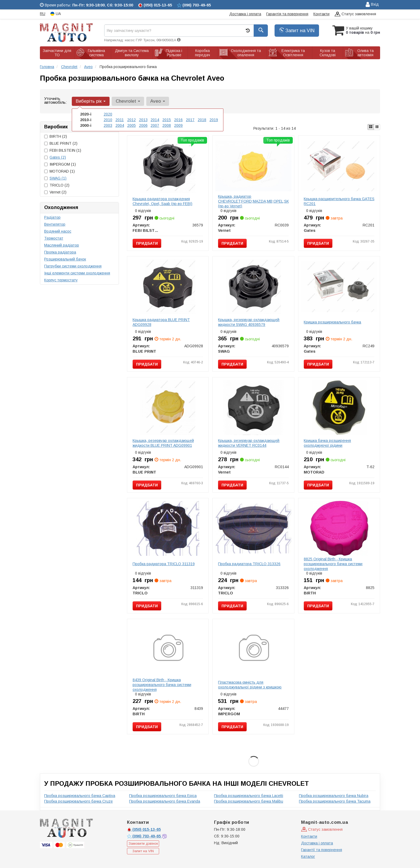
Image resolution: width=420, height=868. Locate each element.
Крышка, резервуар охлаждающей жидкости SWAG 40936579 (249, 322)
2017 (190, 120)
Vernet (55, 192)
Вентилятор (55, 224)
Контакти (321, 14)
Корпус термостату (61, 280)
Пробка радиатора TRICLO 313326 (249, 564)
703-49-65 (144, 836)
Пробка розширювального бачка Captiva (80, 796)
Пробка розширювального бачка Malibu (249, 801)
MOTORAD (59, 171)
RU (43, 14)
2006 (143, 125)
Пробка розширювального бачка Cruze (78, 801)
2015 (167, 120)
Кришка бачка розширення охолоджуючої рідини (327, 443)
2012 (132, 120)
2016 (178, 120)
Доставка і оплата (245, 14)
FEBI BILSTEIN (63, 150)
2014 (155, 120)
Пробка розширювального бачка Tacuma (335, 801)
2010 (108, 120)
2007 (155, 125)
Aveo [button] (158, 101)
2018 (202, 120)
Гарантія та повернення (287, 14)
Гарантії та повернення (322, 850)
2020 (108, 114)
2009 (178, 125)
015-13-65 (144, 829)
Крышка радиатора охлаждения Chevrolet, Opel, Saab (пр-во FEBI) (162, 201)
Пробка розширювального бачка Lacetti (249, 796)
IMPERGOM (60, 164)
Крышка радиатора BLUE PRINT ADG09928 (161, 322)
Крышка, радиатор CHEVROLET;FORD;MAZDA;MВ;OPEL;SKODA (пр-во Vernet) (257, 201)
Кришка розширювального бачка (332, 322)
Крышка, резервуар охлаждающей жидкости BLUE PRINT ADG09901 (163, 443)
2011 (120, 120)
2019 (214, 120)
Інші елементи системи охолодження (77, 273)
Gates (58, 157)
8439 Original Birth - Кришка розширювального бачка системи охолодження (162, 685)
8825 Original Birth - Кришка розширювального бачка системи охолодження (333, 564)
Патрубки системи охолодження (73, 266)
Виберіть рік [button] (91, 101)
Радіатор (52, 217)
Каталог (308, 856)
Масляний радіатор (62, 245)
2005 (132, 125)
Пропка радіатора (60, 252)
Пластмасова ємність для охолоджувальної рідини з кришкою (250, 685)
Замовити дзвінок (143, 843)
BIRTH (56, 136)
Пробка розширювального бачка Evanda (165, 801)
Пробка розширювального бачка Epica (163, 796)
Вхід (372, 5)
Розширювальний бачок (65, 259)
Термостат (54, 238)
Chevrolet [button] (128, 101)
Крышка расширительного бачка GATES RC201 (339, 201)
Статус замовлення (355, 14)
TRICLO (57, 185)
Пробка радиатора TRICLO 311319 (164, 564)
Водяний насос (58, 231)
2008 (167, 125)
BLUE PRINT (61, 143)
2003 (108, 125)
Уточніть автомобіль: (55, 100)
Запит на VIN (297, 31)
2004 (120, 125)
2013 (143, 120)
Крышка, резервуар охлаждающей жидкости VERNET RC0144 (249, 443)
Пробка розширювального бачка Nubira (334, 796)
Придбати (147, 243)
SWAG (58, 178)
